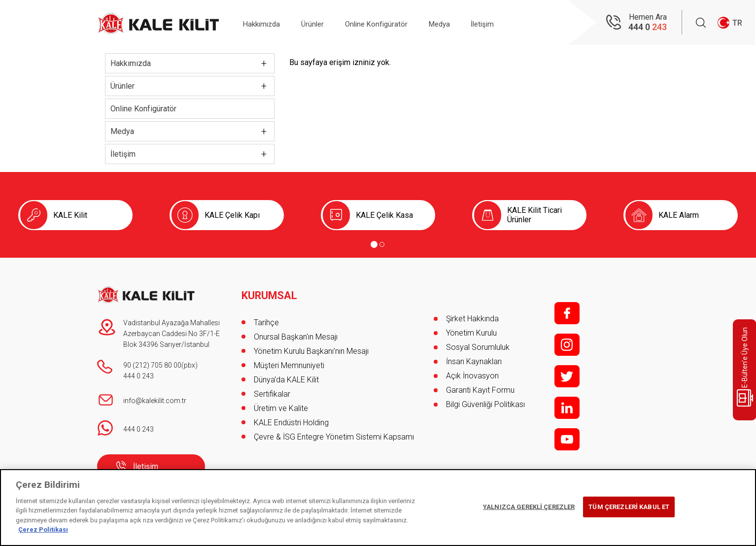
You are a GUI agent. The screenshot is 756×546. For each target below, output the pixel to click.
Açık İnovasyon (472, 376)
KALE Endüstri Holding (291, 419)
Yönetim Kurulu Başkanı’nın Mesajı (311, 347)
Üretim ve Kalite (281, 404)
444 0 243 (138, 376)
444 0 (648, 27)
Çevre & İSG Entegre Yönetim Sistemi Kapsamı (334, 433)
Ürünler (322, 23)
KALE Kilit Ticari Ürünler (534, 215)
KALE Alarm (679, 215)
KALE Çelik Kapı (232, 215)
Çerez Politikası (43, 529)
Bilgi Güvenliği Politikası (485, 404)
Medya (461, 23)
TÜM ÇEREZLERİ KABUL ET (629, 507)
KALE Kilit (70, 215)
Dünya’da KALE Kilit (286, 376)
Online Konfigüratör (392, 23)
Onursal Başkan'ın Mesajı (296, 333)
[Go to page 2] (382, 244)
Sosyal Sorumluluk (478, 347)
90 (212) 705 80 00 (152, 365)
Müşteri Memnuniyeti (289, 361)
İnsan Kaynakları (474, 361)
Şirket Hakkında (472, 319)
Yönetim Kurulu (471, 333)
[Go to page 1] (374, 244)
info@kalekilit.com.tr (155, 401)
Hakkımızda (265, 23)
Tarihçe (266, 319)
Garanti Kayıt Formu (481, 390)
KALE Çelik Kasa (384, 215)
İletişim (510, 23)
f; (567, 313)
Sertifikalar (272, 390)
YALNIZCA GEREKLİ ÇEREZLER (529, 507)
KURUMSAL (270, 292)
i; (567, 345)
